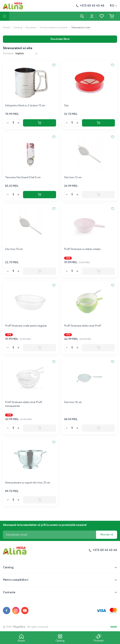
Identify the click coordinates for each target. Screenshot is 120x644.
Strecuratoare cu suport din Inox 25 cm (28, 483)
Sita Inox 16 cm (73, 402)
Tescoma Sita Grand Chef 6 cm (23, 177)
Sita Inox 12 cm (73, 177)
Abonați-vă (107, 535)
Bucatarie (31, 28)
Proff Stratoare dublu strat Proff (83, 326)
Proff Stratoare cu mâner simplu (82, 249)
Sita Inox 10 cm (14, 249)
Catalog (18, 28)
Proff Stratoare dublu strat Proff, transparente (24, 404)
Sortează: (8, 54)
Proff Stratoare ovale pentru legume (26, 326)
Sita (66, 106)
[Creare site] (114, 627)
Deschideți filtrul (60, 39)
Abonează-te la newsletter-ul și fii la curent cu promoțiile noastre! (45, 525)
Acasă (6, 28)
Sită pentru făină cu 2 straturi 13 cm (25, 106)
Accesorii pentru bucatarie (54, 28)
